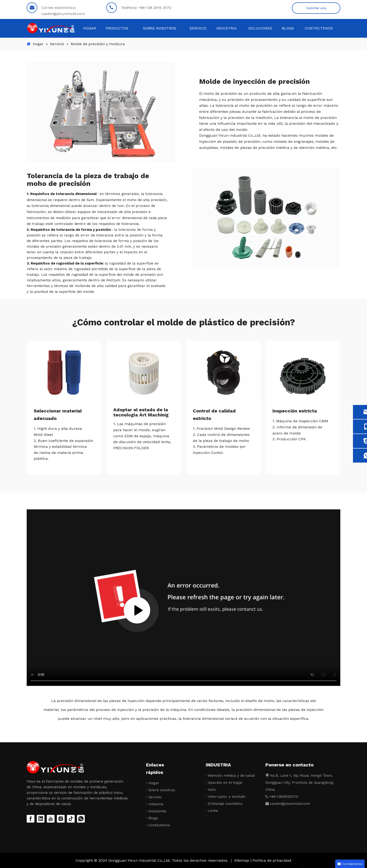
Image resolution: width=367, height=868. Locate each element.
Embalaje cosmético (225, 804)
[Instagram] (61, 819)
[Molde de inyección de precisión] (101, 112)
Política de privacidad (272, 860)
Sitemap (242, 860)
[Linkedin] (41, 819)
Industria (156, 804)
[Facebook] (31, 819)
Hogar (154, 783)
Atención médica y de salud (231, 776)
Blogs (153, 818)
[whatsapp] (81, 819)
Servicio (155, 797)
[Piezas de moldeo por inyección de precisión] (266, 217)
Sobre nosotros (162, 790)
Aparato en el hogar (226, 783)
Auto (212, 790)
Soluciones (157, 811)
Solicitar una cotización (316, 10)
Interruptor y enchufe (227, 797)
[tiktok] (71, 819)
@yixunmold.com (296, 804)
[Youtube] (51, 819)
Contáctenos (159, 825)
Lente (213, 811)
